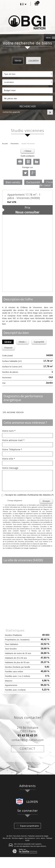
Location (33, 60)
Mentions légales (18, 838)
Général (8, 342)
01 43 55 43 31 (27, 735)
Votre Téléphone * (12, 449)
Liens (38, 838)
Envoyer (46, 501)
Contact (28, 749)
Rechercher (28, 106)
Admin (43, 838)
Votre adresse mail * (13, 440)
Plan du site (7, 838)
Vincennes (15, 144)
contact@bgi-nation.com (28, 740)
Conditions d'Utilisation (13, 548)
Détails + (23, 342)
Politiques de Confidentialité (41, 546)
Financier (8, 348)
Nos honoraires (30, 838)
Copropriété (39, 342)
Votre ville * (9, 459)
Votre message (10, 468)
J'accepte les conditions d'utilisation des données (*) (29, 495)
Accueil (5, 144)
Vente (18, 60)
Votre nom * (9, 431)
